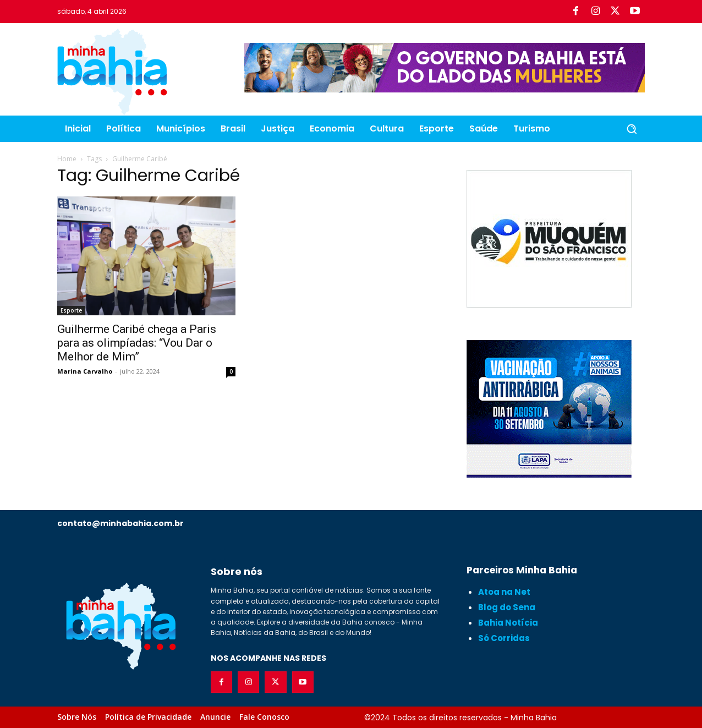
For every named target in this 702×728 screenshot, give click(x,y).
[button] (632, 129)
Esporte (71, 310)
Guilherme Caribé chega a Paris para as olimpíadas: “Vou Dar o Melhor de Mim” (137, 343)
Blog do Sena (507, 607)
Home (67, 159)
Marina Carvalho (85, 371)
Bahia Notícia (508, 623)
